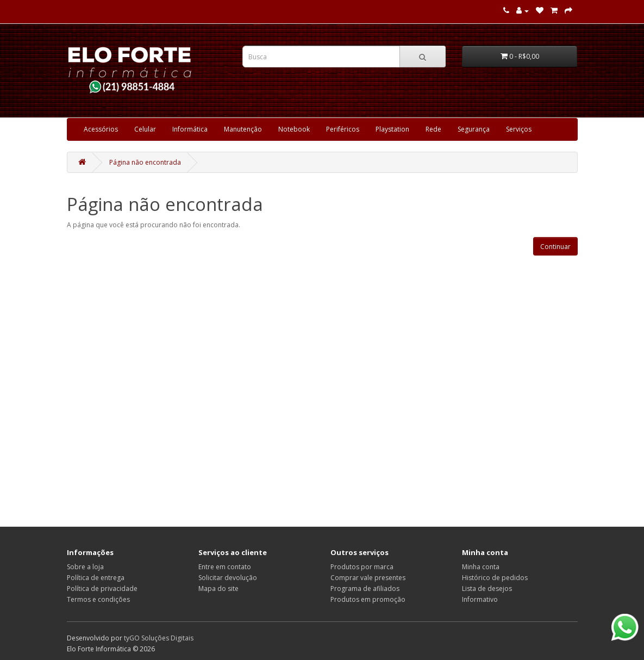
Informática (190, 129)
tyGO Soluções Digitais (159, 638)
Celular (145, 129)
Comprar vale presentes (368, 578)
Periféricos (343, 129)
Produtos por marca (362, 567)
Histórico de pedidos (495, 578)
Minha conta (481, 567)
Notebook (294, 129)
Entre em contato (225, 567)
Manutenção (243, 129)
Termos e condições (98, 599)
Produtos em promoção (368, 599)
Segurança (474, 129)
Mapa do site (218, 589)
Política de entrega (96, 578)
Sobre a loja (85, 567)
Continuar (555, 247)
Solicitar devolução (228, 578)
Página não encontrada (145, 162)
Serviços (519, 129)
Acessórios (101, 129)
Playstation (392, 129)
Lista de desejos (487, 589)
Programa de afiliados (365, 589)
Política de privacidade (102, 589)
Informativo (480, 599)
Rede (433, 129)
